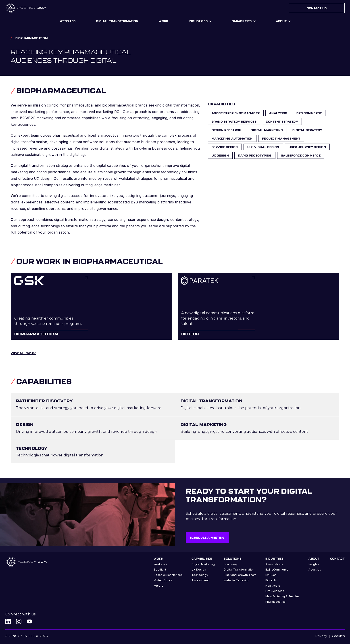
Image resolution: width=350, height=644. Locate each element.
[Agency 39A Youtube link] (29, 621)
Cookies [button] (338, 636)
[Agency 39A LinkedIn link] (8, 621)
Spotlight (160, 570)
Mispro (159, 586)
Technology (200, 575)
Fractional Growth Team (240, 575)
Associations (274, 564)
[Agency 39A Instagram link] (19, 621)
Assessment (200, 580)
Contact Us (317, 8)
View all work (23, 353)
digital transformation (117, 21)
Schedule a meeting (207, 537)
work (163, 21)
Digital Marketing (203, 564)
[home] (26, 8)
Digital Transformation (239, 570)
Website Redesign (236, 580)
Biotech (271, 580)
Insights (314, 564)
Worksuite (161, 564)
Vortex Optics (163, 580)
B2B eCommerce (277, 570)
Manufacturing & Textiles (283, 596)
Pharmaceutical (276, 602)
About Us (315, 570)
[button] (200, 21)
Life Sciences (275, 591)
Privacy (321, 636)
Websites (68, 21)
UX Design (199, 570)
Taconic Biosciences (168, 575)
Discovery (231, 564)
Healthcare (273, 586)
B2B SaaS (272, 575)
